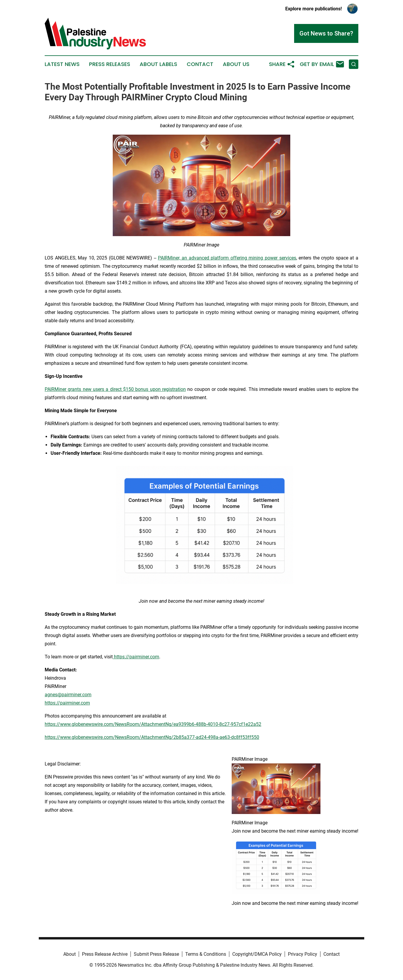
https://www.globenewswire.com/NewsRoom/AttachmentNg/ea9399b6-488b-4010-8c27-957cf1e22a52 (153, 724)
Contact (200, 64)
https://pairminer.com (67, 703)
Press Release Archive (105, 954)
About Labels (158, 64)
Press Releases (110, 64)
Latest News (62, 64)
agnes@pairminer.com (68, 695)
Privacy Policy (303, 954)
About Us (236, 64)
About (70, 954)
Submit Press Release (156, 954)
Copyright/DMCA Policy (257, 954)
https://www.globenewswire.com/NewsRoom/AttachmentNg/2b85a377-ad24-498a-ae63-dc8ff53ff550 (152, 737)
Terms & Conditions (206, 954)
